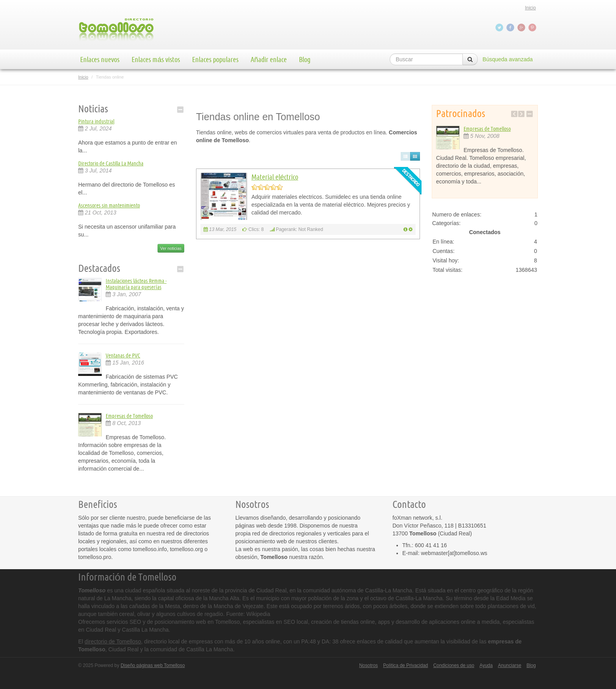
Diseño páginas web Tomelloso (153, 665)
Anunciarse (510, 665)
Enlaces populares (215, 59)
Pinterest (533, 27)
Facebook (511, 27)
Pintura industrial (96, 121)
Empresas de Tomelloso (129, 416)
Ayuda (486, 665)
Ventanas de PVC (123, 355)
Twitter (500, 27)
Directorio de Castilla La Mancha (111, 163)
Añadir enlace (269, 59)
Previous (514, 114)
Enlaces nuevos (100, 59)
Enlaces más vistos (156, 59)
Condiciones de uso (454, 665)
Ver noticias (171, 248)
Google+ (522, 27)
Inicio (530, 8)
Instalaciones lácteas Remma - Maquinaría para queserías (136, 284)
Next (521, 114)
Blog (305, 59)
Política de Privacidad (405, 665)
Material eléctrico (275, 177)
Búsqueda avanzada (508, 59)
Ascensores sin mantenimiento (109, 205)
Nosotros (368, 665)
